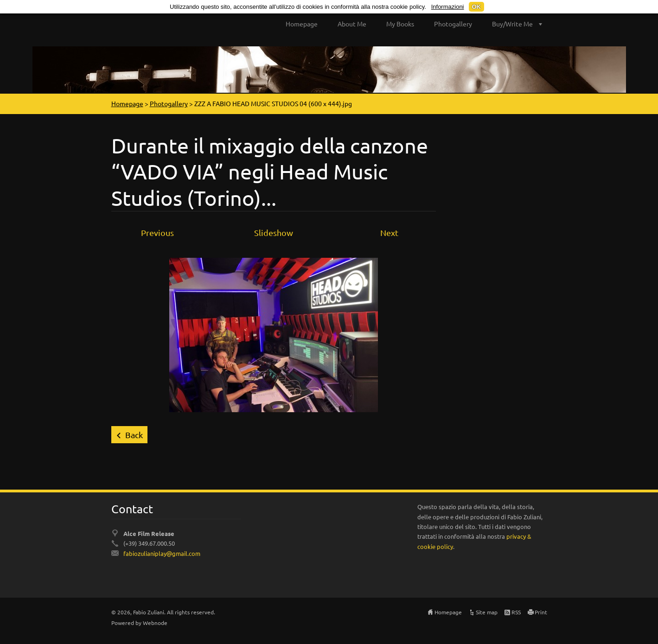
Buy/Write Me (512, 24)
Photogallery (453, 24)
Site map (487, 612)
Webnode (155, 623)
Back (134, 435)
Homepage (302, 24)
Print (541, 612)
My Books (400, 24)
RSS (516, 612)
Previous (157, 233)
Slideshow (274, 233)
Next (389, 233)
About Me (352, 24)
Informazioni (448, 7)
